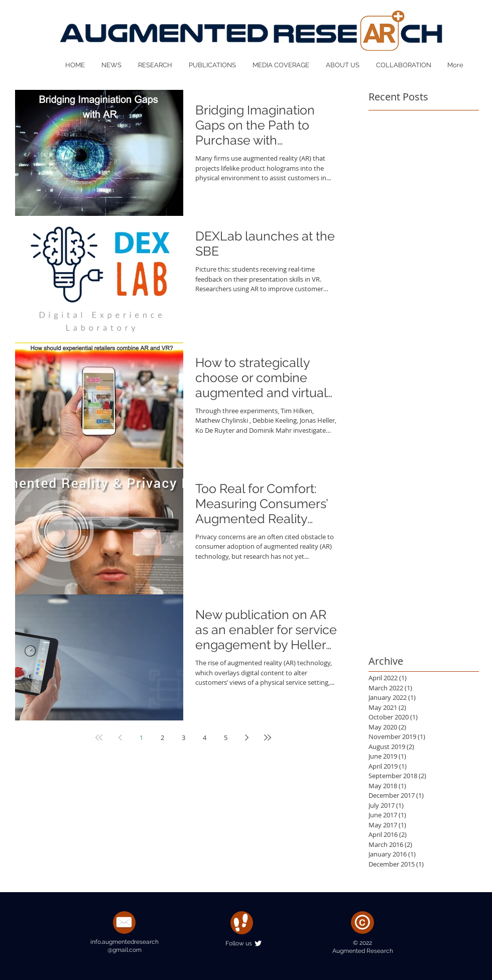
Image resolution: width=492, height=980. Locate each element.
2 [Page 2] (162, 738)
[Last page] (268, 738)
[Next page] (247, 738)
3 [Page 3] (183, 738)
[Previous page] (120, 738)
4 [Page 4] (205, 738)
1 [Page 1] (141, 738)
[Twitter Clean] (258, 943)
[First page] (99, 738)
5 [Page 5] (226, 738)
